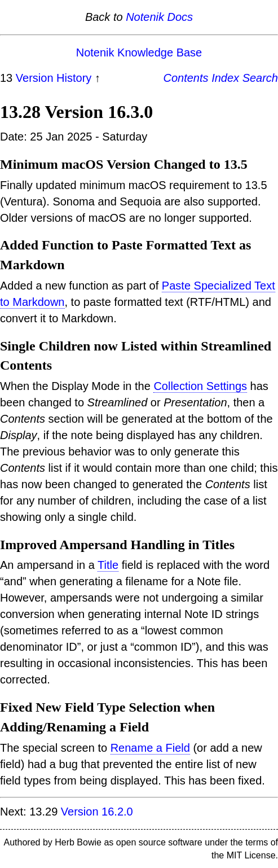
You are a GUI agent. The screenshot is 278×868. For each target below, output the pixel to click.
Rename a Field (150, 748)
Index (225, 78)
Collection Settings (200, 386)
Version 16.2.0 (97, 812)
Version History (54, 78)
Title (108, 565)
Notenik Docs (159, 17)
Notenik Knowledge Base (139, 52)
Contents (186, 78)
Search (260, 78)
